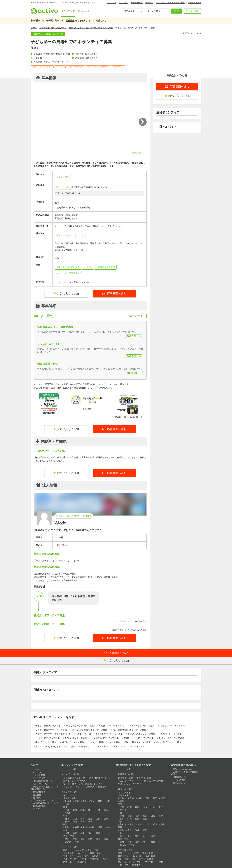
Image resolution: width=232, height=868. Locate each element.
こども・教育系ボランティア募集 (51, 730)
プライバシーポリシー (43, 800)
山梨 (98, 819)
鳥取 (75, 833)
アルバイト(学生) (126, 781)
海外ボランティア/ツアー (75, 781)
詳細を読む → (134, 336)
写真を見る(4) (135, 153)
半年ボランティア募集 (46, 742)
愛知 (82, 822)
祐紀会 (38, 48)
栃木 (75, 810)
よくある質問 (39, 775)
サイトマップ (39, 778)
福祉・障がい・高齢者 (88, 856)
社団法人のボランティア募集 (142, 734)
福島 (67, 804)
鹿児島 (68, 842)
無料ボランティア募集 (171, 734)
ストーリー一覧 (40, 784)
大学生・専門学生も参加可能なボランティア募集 (58, 734)
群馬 (82, 810)
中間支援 (94, 859)
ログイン (37, 809)
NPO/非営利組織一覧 (43, 781)
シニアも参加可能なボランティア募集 (105, 734)
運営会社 (37, 795)
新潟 (67, 819)
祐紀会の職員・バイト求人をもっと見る (129, 630)
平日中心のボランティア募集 (94, 746)
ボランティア (68, 11)
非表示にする (137, 316)
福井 (90, 819)
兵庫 (100, 827)
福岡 (67, 839)
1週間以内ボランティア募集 (105, 738)
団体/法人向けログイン (184, 769)
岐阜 (67, 822)
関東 (65, 807)
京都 (85, 827)
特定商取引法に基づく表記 (45, 803)
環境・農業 (95, 853)
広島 (98, 833)
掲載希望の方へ (195, 3)
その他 (105, 859)
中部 (65, 816)
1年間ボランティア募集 (73, 742)
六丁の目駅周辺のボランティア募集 (129, 730)
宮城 (58, 187)
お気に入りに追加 (66, 294)
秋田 (100, 801)
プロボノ (90, 787)
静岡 (75, 822)
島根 (82, 833)
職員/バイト (84, 11)
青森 (77, 801)
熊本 (90, 839)
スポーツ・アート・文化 (75, 859)
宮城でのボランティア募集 (142, 726)
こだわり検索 (192, 11)
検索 (177, 11)
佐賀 (75, 839)
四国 (120, 827)
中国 (65, 830)
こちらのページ (62, 282)
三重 (90, 822)
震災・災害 (93, 850)
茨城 (67, 810)
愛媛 (137, 830)
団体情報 (70, 21)
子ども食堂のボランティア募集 (81, 726)
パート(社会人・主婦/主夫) (150, 781)
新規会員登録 (39, 806)
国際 (65, 850)
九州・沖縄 (69, 836)
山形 (108, 801)
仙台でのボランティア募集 (172, 726)
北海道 (68, 801)
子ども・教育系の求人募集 (48, 726)
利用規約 (37, 798)
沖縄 (77, 842)
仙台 (67, 187)
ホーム (34, 28)
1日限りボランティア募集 (48, 738)
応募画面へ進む (116, 294)
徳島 (122, 830)
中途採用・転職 (144, 778)
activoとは (111, 3)
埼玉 (90, 810)
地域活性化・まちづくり (75, 853)
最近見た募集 (137, 3)
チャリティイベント (73, 787)
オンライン (69, 795)
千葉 (98, 810)
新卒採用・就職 (125, 778)
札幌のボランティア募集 (112, 726)
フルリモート (124, 793)
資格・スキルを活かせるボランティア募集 (55, 746)
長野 (106, 819)
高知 (145, 830)
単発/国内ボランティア (74, 778)
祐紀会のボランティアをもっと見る (131, 621)
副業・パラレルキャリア (130, 784)
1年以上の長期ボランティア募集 (104, 742)
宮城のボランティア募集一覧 (53, 28)
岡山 (90, 833)
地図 (104, 187)
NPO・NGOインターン (100, 778)
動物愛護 (82, 862)
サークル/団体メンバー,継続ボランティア (83, 784)
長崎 (82, 839)
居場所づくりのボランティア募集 (129, 746)
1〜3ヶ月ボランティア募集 (172, 738)
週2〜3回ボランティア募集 (169, 742)
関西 (65, 824)
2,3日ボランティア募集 (76, 738)
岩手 (85, 801)
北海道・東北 (70, 798)
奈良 (108, 827)
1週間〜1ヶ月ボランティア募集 (139, 738)
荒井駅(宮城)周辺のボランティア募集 (90, 730)
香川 (130, 830)
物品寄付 (102, 787)
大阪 (92, 827)
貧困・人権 (69, 856)
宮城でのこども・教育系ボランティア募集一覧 (91, 28)
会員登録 (149, 3)
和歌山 (68, 827)
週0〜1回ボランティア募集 (138, 742)
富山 (75, 819)
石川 (82, 819)
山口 (67, 833)
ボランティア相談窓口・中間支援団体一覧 (44, 788)
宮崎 (106, 839)
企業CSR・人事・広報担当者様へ (171, 3)
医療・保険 (69, 862)
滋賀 (77, 827)
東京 (106, 810)
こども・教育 (77, 850)
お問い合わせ (39, 792)
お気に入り (124, 3)
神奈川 (68, 813)
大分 (98, 839)
